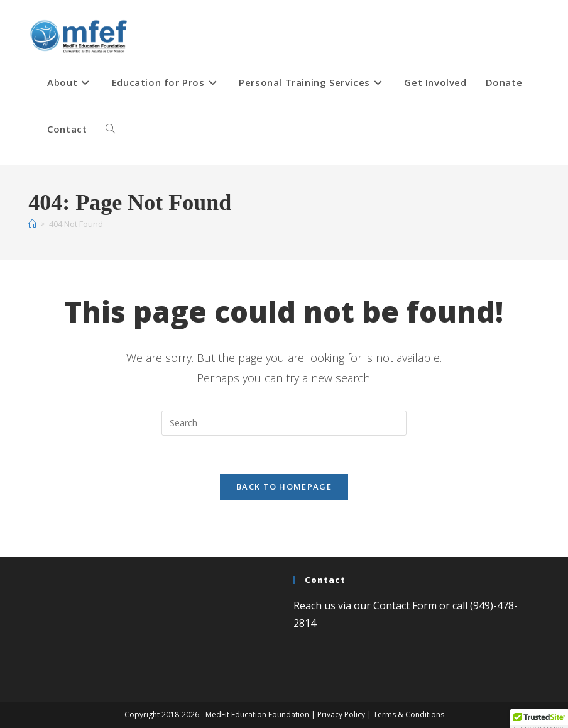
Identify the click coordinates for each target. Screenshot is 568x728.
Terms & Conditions (409, 714)
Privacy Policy (341, 714)
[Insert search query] (284, 423)
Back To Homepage (284, 487)
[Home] (32, 224)
